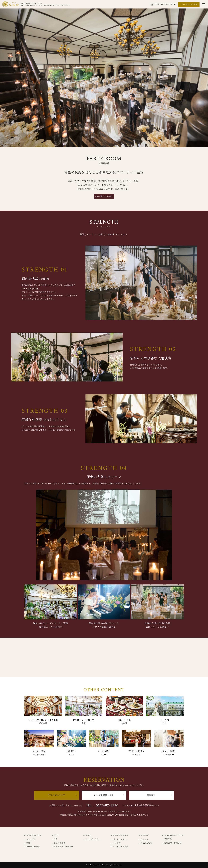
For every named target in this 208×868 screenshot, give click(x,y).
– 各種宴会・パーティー (63, 847)
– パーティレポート (120, 839)
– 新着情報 (143, 835)
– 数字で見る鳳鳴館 (120, 835)
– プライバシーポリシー (173, 835)
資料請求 (151, 795)
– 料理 (55, 839)
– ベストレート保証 (120, 847)
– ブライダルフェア (33, 835)
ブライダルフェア (56, 795)
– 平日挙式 (116, 843)
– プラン (56, 835)
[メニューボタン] (204, 4)
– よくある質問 (145, 843)
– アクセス (143, 839)
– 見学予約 (167, 839)
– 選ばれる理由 (59, 843)
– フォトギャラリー (92, 839)
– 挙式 (27, 843)
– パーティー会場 (32, 847)
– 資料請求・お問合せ (172, 843)
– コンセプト (30, 839)
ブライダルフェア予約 (189, 5)
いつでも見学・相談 (104, 795)
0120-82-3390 (168, 4)
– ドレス (87, 835)
